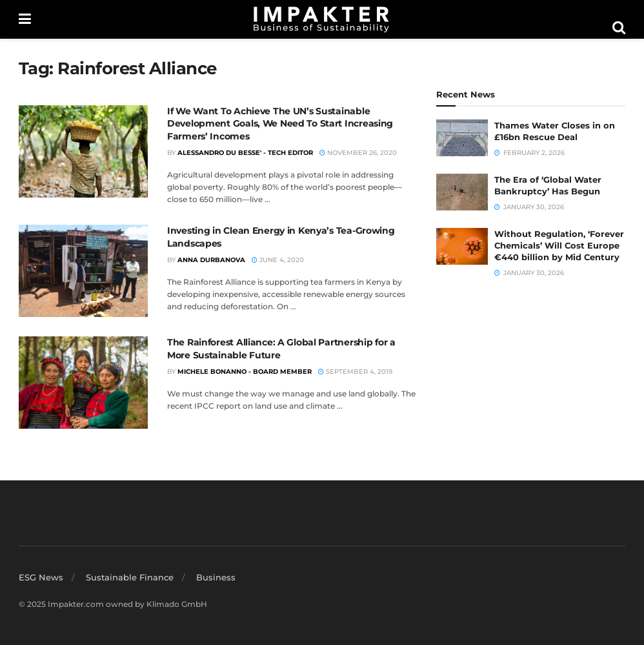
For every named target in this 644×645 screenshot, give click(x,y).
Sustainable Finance (130, 577)
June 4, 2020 (278, 260)
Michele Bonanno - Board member (245, 372)
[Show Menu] (25, 19)
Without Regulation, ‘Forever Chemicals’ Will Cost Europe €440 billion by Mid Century (559, 245)
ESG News (41, 577)
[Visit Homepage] (321, 19)
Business (216, 577)
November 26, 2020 (358, 153)
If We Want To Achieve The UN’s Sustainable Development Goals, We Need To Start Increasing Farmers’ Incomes (280, 124)
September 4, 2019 (355, 372)
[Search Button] (619, 28)
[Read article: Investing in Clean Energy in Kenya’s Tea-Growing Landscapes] (83, 271)
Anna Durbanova (211, 260)
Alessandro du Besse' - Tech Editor (245, 153)
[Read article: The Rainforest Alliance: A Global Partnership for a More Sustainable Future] (83, 383)
